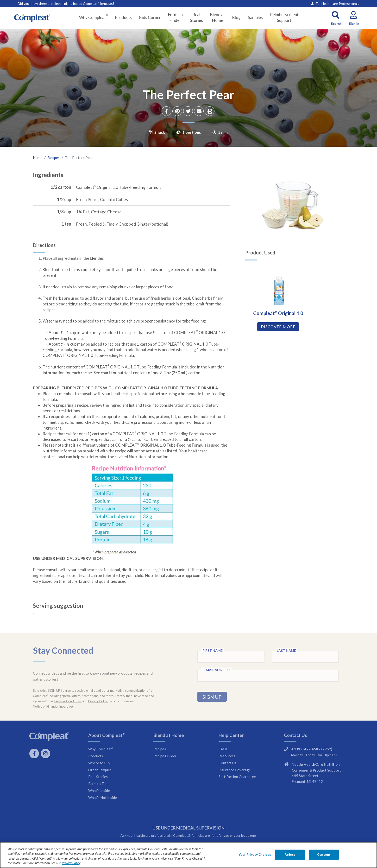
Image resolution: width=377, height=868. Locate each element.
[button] (336, 18)
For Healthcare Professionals (335, 3)
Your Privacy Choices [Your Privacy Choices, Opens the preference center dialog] (255, 855)
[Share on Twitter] (189, 112)
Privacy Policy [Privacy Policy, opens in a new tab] (71, 863)
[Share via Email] (199, 112)
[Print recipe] (210, 112)
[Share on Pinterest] (178, 112)
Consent (324, 855)
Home (38, 157)
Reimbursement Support (284, 17)
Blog (236, 17)
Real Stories (196, 17)
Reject (290, 855)
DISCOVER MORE (277, 337)
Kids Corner (150, 17)
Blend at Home (218, 17)
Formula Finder (175, 17)
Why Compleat (93, 17)
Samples (255, 17)
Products (123, 17)
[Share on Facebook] (167, 112)
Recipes (55, 157)
